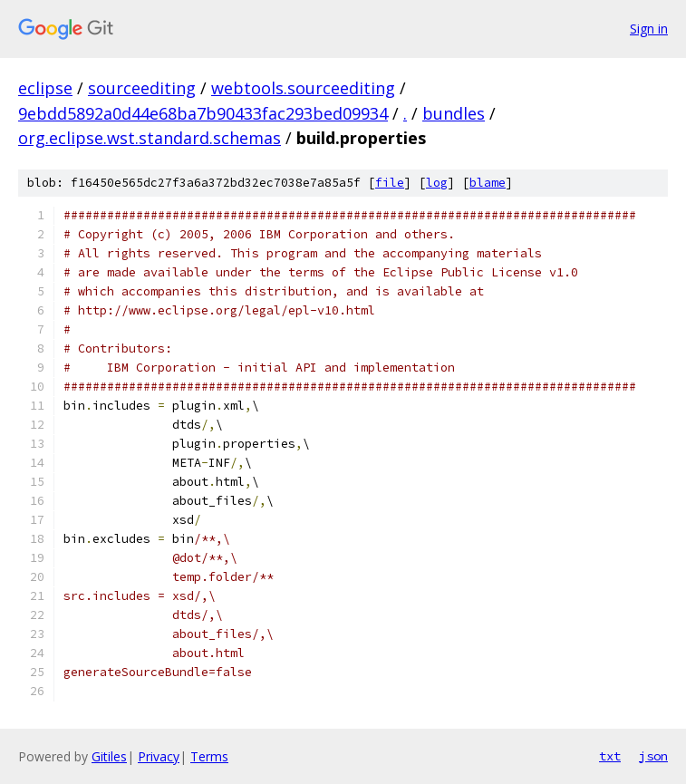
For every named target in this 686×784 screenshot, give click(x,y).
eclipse (45, 88)
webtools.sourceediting (303, 88)
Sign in (649, 29)
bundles (454, 113)
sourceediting (142, 88)
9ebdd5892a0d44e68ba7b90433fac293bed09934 (203, 113)
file (390, 183)
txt (610, 756)
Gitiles (109, 756)
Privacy (159, 756)
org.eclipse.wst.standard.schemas (150, 138)
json (653, 756)
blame (488, 183)
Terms (209, 756)
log (437, 183)
